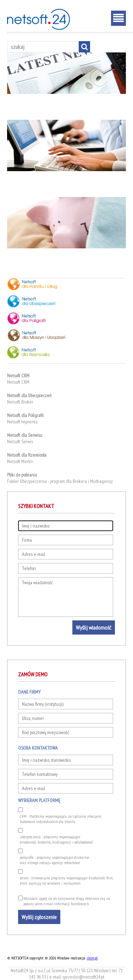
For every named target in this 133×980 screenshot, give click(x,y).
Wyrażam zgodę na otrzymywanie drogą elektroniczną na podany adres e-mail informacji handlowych (67, 901)
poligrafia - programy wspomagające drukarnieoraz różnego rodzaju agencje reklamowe (54, 860)
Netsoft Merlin (20, 461)
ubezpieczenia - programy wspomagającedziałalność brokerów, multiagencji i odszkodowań (56, 839)
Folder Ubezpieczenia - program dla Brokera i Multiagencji (60, 481)
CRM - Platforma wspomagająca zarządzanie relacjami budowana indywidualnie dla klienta (61, 819)
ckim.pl (92, 958)
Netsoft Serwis (20, 441)
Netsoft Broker (20, 402)
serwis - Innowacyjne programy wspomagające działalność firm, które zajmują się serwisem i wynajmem (66, 880)
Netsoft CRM (18, 382)
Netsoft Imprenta (22, 422)
